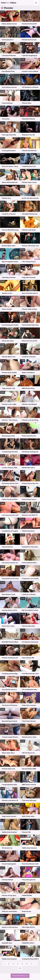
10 (20, 968)
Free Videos (9, 3)
